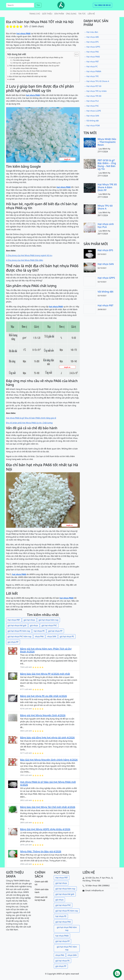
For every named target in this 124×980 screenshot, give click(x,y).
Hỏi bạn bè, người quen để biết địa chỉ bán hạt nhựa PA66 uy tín (37, 63)
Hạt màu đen (91, 32)
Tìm (38, 5)
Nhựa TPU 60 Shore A (105, 207)
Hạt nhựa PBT (14, 620)
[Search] (20, 5)
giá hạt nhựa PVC (49, 625)
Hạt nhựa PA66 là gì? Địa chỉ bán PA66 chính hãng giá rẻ (31, 418)
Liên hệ (91, 14)
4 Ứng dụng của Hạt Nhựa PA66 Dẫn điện (25, 260)
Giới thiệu (47, 14)
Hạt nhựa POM (92, 126)
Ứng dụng (71, 14)
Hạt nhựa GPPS (92, 47)
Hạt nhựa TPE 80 (93, 96)
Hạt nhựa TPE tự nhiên (96, 91)
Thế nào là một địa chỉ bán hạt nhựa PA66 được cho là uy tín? (34, 66)
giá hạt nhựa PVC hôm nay (20, 636)
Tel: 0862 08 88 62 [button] (103, 5)
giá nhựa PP (13, 642)
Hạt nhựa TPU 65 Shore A (97, 81)
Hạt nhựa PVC (92, 106)
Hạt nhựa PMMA (93, 71)
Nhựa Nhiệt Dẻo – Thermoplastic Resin (107, 142)
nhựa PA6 (39, 636)
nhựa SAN (52, 636)
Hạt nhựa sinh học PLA (106, 225)
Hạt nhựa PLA (92, 101)
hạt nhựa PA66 (62, 936)
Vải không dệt (92, 121)
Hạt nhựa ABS (92, 37)
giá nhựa (34, 625)
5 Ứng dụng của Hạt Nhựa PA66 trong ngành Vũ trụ (29, 255)
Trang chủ (35, 14)
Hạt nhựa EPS (92, 42)
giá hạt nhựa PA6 (63, 922)
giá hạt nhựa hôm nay (48, 620)
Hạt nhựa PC (91, 66)
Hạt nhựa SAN (92, 116)
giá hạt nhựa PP (55, 631)
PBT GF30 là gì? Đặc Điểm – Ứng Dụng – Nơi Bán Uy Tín (107, 165)
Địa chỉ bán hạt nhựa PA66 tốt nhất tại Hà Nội (28, 76)
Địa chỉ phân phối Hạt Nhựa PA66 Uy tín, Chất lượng (29, 423)
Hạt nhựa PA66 (92, 57)
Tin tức (82, 14)
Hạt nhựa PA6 (92, 52)
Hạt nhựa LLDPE (93, 111)
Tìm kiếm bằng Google (21, 60)
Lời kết (12, 79)
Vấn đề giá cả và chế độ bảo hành (25, 74)
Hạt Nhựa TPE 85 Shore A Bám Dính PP (107, 187)
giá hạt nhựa (29, 620)
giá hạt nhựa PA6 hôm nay (67, 929)
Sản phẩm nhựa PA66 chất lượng (25, 68)
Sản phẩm (59, 14)
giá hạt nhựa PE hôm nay (19, 631)
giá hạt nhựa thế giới (17, 625)
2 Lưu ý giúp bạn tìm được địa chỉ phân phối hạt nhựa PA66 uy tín (36, 57)
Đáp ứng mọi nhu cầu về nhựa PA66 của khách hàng (32, 71)
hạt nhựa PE (39, 631)
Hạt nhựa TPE (92, 76)
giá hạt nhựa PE (67, 636)
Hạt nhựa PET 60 (93, 86)
